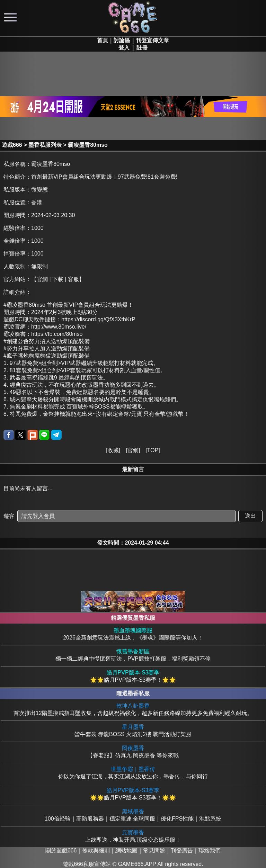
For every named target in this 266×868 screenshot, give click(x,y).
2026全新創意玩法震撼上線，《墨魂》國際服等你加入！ (133, 634)
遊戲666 (12, 145)
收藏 (113, 450)
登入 (124, 48)
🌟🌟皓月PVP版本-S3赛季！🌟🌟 (133, 676)
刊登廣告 (182, 851)
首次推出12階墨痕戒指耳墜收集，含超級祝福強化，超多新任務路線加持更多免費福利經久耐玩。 (133, 709)
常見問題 (154, 851)
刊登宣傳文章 (152, 40)
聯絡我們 (210, 851)
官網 (133, 450)
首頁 (103, 40)
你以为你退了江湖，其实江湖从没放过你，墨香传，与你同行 (133, 773)
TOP (153, 450)
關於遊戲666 (61, 851)
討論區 (122, 40)
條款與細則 (96, 851)
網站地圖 (126, 851)
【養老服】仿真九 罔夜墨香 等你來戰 (133, 751)
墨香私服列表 (45, 145)
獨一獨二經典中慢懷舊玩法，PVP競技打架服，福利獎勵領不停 (133, 655)
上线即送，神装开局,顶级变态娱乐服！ (133, 836)
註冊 (142, 48)
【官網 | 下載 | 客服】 (58, 279)
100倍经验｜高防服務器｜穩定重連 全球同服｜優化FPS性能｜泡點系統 (133, 815)
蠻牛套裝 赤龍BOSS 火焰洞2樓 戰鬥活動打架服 (133, 730)
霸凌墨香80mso (88, 145)
